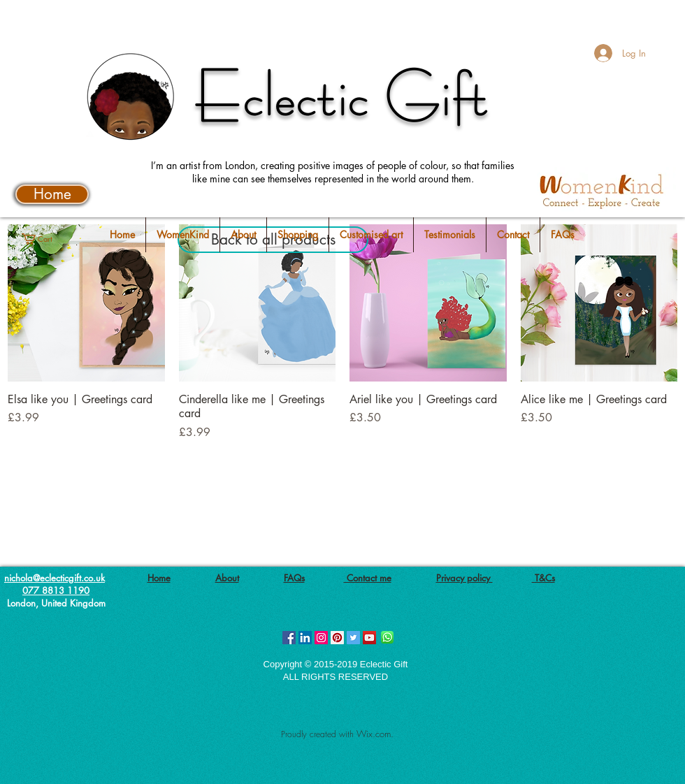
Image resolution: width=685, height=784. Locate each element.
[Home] (52, 194)
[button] (46, 239)
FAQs (294, 578)
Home (159, 578)
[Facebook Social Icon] (289, 638)
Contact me (368, 578)
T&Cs (543, 578)
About (227, 578)
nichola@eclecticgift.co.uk (55, 578)
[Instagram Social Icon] (321, 638)
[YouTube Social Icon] (369, 638)
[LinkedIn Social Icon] (305, 638)
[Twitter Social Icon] (353, 638)
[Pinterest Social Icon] (337, 638)
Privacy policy (464, 578)
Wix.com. (375, 734)
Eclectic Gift (342, 96)
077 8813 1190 (56, 590)
